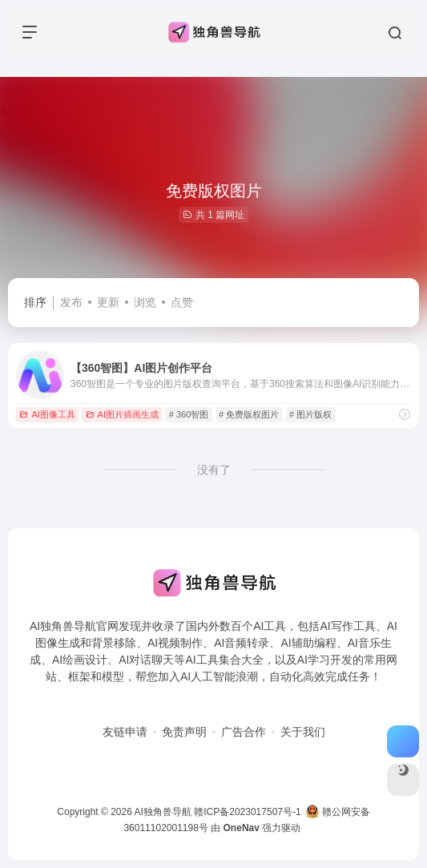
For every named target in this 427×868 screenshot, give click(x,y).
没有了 (214, 470)
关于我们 (303, 732)
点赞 (182, 302)
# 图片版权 (310, 414)
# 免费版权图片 (249, 414)
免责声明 (184, 732)
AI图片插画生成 (122, 414)
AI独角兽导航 (163, 812)
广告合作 (244, 732)
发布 (71, 302)
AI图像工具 (47, 414)
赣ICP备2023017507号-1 (247, 812)
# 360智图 (189, 414)
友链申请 (125, 732)
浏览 (145, 302)
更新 (108, 302)
